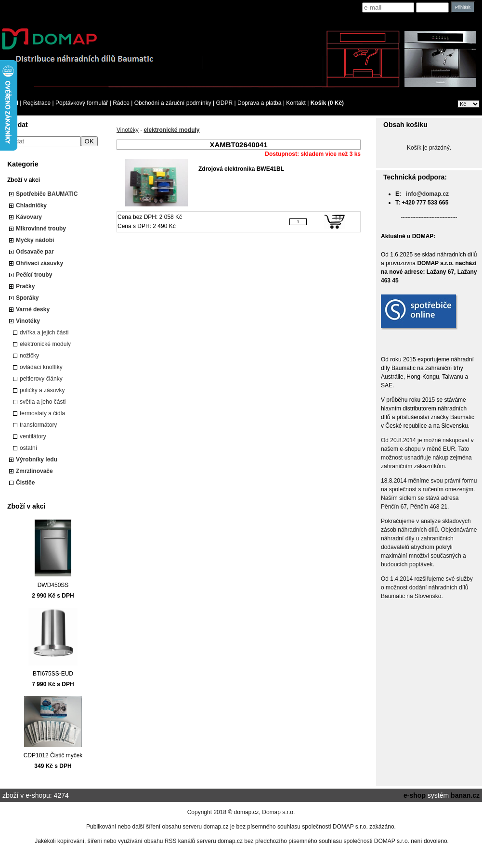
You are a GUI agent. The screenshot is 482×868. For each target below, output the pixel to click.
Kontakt (296, 103)
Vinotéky (28, 321)
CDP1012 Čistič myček (53, 755)
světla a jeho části (43, 402)
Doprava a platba (259, 103)
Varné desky (33, 309)
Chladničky (31, 205)
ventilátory (33, 436)
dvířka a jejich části (44, 332)
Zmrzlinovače (34, 471)
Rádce (121, 103)
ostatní (28, 448)
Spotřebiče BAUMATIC (47, 194)
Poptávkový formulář (82, 103)
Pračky (25, 286)
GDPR (225, 103)
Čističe (25, 483)
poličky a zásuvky (42, 390)
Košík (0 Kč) (327, 103)
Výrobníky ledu (37, 460)
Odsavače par (35, 252)
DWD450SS (53, 585)
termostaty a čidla (42, 413)
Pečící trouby (34, 275)
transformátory (38, 425)
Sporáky (27, 298)
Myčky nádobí (35, 240)
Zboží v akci (24, 180)
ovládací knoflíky (41, 367)
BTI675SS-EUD (53, 674)
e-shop (415, 795)
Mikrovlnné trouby (41, 229)
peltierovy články (41, 379)
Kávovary (29, 217)
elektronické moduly (45, 344)
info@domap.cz (427, 194)
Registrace (37, 103)
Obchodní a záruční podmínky (173, 103)
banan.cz (465, 795)
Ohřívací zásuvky (39, 263)
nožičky (29, 356)
